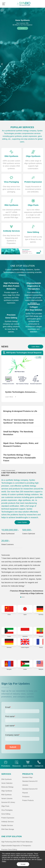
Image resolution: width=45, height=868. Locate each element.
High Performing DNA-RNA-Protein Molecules (17, 842)
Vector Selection (7, 783)
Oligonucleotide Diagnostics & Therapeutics (16, 846)
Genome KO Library (8, 802)
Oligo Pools (5, 806)
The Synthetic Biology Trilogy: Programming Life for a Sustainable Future (19, 458)
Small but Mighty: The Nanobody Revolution (18, 433)
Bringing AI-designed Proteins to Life (20, 411)
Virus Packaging (7, 810)
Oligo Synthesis (7, 791)
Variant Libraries (7, 798)
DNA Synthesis (6, 779)
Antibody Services (7, 822)
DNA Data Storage (8, 829)
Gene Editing (6, 814)
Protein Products (28, 800)
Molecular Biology (7, 787)
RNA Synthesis (6, 795)
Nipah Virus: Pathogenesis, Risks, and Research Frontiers (21, 445)
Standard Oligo (27, 777)
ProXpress (26, 797)
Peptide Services (7, 825)
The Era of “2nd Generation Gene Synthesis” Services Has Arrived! (18, 421)
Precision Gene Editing (9, 849)
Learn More (23, 28)
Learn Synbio (22, 522)
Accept (23, 864)
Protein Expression (8, 818)
